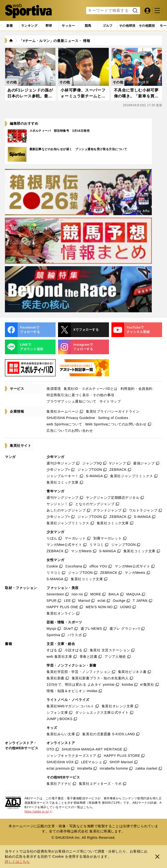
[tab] (49, 26)
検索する (135, 11)
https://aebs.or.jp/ (38, 812)
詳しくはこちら (17, 862)
